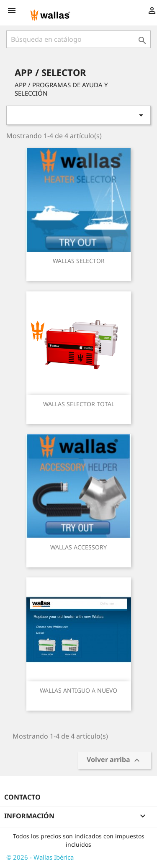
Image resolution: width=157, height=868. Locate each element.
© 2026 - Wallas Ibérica (40, 857)
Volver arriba (114, 760)
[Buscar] (78, 39)
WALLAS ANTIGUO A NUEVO (78, 690)
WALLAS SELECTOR (79, 261)
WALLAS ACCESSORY (78, 547)
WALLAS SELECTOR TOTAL (79, 404)
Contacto (22, 797)
